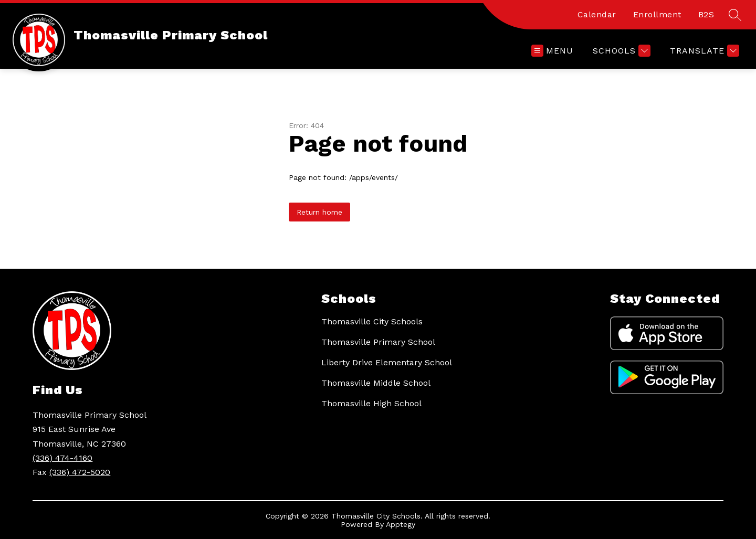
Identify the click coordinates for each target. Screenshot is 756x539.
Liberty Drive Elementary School (387, 362)
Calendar (597, 14)
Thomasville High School (371, 403)
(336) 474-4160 (62, 458)
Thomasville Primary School (378, 342)
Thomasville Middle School (376, 383)
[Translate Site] (703, 51)
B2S (706, 14)
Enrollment (657, 14)
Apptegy (401, 524)
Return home (319, 212)
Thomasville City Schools (372, 321)
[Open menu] (552, 51)
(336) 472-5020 (80, 472)
